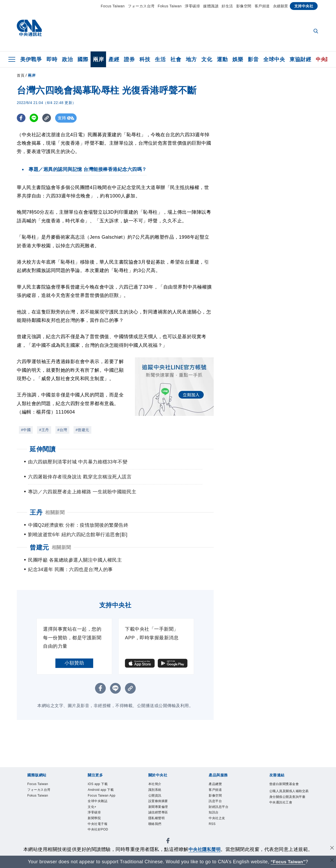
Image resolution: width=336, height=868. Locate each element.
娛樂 (238, 59)
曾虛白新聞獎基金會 (287, 784)
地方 (191, 59)
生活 (160, 59)
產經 (114, 59)
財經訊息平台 (220, 809)
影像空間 (244, 6)
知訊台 (214, 815)
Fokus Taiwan (170, 6)
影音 (253, 59)
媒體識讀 (211, 6)
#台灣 (62, 430)
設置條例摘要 (160, 803)
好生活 (227, 6)
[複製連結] (48, 118)
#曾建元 (82, 430)
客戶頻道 (262, 6)
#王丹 (44, 430)
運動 (222, 59)
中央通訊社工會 (283, 810)
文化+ (93, 809)
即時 (52, 59)
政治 (67, 59)
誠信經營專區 (160, 815)
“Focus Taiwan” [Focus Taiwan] (288, 862)
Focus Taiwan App (103, 797)
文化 (207, 59)
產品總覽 (216, 784)
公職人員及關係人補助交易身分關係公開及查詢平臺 (288, 798)
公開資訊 (156, 797)
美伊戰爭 (31, 59)
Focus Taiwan (113, 6)
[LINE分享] (35, 118)
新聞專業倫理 (160, 809)
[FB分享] (21, 118)
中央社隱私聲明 (204, 849)
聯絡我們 (156, 828)
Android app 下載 (103, 791)
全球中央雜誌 (99, 803)
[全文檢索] (316, 32)
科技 (145, 59)
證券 (129, 59)
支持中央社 (304, 6)
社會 (176, 59)
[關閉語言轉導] (332, 861)
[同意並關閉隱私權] (332, 849)
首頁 (21, 75)
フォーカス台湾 (141, 6)
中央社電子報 (99, 828)
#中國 (26, 430)
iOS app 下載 (99, 784)
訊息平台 (216, 803)
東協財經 (300, 59)
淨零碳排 (192, 6)
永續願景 (281, 6)
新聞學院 (95, 822)
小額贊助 (74, 663)
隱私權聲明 (158, 822)
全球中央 (274, 59)
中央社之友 (218, 822)
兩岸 (98, 59)
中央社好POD (99, 834)
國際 (83, 59)
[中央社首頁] (29, 29)
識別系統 (156, 791)
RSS (213, 828)
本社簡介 (156, 784)
